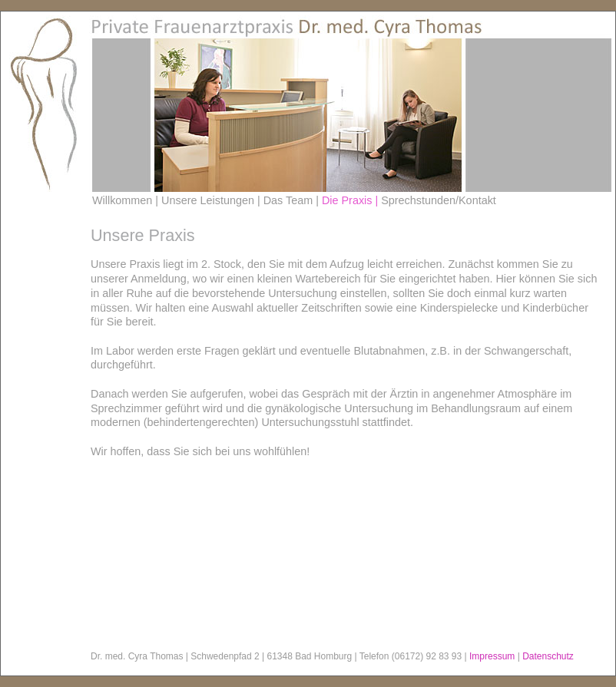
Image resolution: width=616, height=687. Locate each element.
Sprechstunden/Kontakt (439, 200)
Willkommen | (127, 200)
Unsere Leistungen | (212, 200)
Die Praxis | (351, 200)
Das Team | (293, 200)
